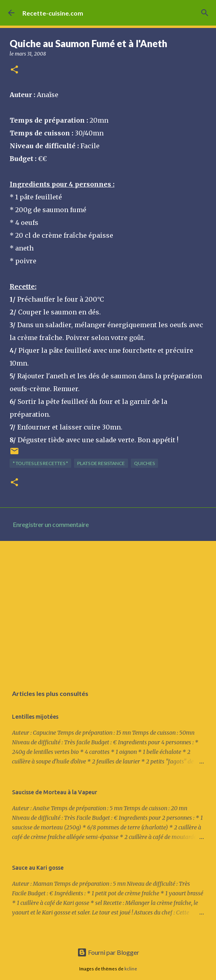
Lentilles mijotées (35, 717)
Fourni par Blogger (108, 952)
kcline (131, 969)
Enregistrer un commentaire (51, 524)
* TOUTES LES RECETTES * (40, 463)
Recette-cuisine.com (53, 13)
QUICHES (144, 463)
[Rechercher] (205, 13)
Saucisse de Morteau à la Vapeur (55, 792)
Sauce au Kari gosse (38, 868)
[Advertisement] (108, 609)
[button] (14, 70)
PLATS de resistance (101, 463)
